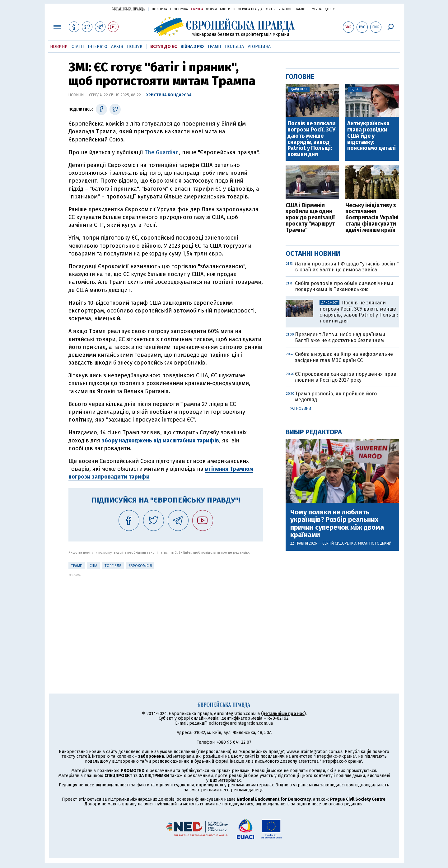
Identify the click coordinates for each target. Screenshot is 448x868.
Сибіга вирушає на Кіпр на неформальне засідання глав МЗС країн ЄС (344, 357)
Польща (234, 47)
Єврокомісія (140, 566)
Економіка (179, 9)
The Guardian (162, 152)
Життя (271, 9)
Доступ (331, 9)
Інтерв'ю (98, 47)
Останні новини (313, 253)
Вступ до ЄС (163, 47)
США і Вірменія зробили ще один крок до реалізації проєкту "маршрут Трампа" (310, 218)
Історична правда (248, 9)
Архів (117, 47)
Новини (59, 47)
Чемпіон (286, 9)
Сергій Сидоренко (339, 543)
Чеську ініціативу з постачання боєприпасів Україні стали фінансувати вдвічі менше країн (372, 218)
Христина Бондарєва (169, 95)
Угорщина (259, 47)
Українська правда (128, 9)
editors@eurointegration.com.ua (241, 723)
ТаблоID (302, 9)
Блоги (225, 9)
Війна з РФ (192, 47)
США (93, 566)
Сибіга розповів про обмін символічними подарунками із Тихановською (344, 286)
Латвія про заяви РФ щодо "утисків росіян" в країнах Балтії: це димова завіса (347, 267)
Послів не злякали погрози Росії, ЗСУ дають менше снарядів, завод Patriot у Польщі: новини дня (312, 139)
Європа (197, 9)
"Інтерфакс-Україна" (335, 756)
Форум (212, 9)
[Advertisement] (166, 620)
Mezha (317, 9)
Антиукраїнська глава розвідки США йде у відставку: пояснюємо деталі (371, 136)
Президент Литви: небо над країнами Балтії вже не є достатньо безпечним (340, 337)
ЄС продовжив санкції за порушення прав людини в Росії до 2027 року (346, 377)
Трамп (214, 47)
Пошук (135, 47)
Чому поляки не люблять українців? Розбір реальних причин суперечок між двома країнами (337, 524)
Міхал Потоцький (375, 543)
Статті (78, 47)
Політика (159, 9)
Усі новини (301, 408)
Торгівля (113, 566)
